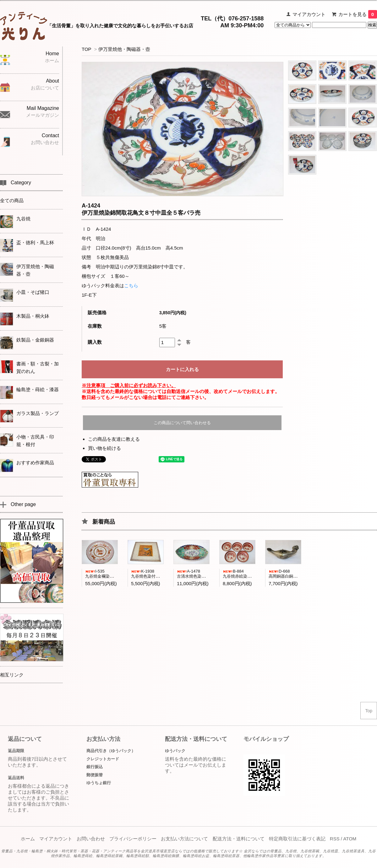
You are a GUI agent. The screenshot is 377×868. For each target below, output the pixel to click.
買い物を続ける (104, 448)
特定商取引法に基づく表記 (297, 839)
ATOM (350, 839)
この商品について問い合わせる (182, 423)
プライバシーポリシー (133, 839)
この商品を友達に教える (114, 439)
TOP (86, 49)
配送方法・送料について (239, 839)
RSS (335, 839)
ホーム (28, 839)
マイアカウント (309, 14)
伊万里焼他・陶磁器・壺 (124, 49)
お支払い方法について (184, 839)
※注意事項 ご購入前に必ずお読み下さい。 (129, 385)
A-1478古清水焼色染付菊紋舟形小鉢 (203, 574)
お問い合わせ (91, 839)
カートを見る (358, 14)
